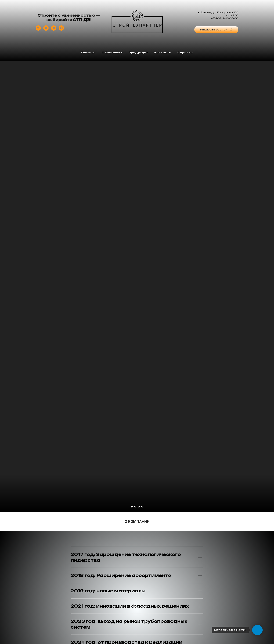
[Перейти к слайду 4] (142, 507)
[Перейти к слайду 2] (135, 507)
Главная (89, 52)
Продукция (139, 52)
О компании (112, 52)
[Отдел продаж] (38, 30)
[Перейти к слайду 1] (132, 507)
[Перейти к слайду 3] (139, 507)
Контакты (163, 52)
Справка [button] (185, 52)
